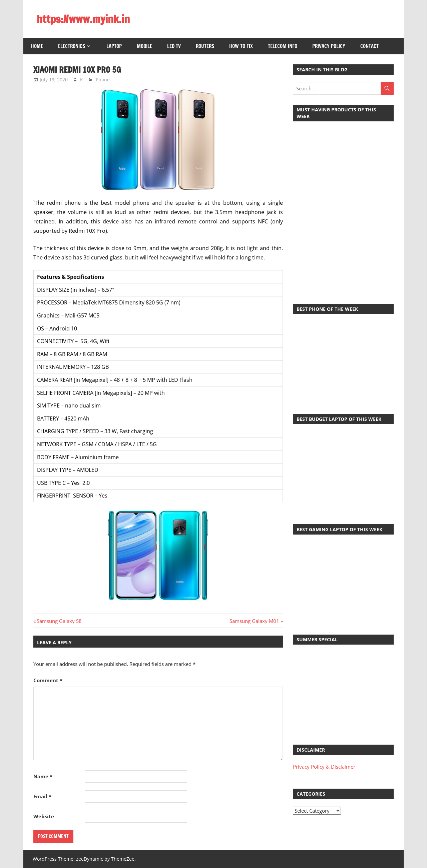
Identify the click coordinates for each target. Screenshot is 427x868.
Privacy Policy (329, 46)
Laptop (114, 46)
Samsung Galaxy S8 (59, 621)
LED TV (174, 46)
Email (42, 796)
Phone (103, 80)
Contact (369, 46)
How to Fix (241, 46)
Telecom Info (283, 46)
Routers (205, 46)
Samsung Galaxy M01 (254, 621)
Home (37, 46)
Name (43, 776)
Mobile (144, 46)
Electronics (72, 46)
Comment (48, 680)
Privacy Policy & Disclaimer (324, 767)
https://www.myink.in (83, 19)
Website (44, 816)
